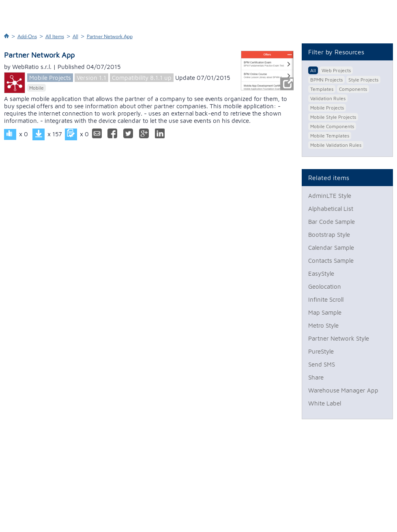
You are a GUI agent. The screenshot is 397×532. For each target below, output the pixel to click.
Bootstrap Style (329, 235)
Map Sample (325, 312)
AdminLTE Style (330, 196)
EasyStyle (321, 274)
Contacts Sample (331, 261)
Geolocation (325, 286)
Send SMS (322, 364)
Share (316, 377)
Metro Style (323, 325)
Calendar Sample (331, 248)
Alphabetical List (331, 209)
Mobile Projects (50, 78)
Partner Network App (110, 36)
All (75, 36)
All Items (55, 36)
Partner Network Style (339, 338)
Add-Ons (27, 36)
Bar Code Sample (332, 222)
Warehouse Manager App (343, 390)
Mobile (36, 88)
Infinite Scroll (326, 299)
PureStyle (321, 351)
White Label (325, 403)
